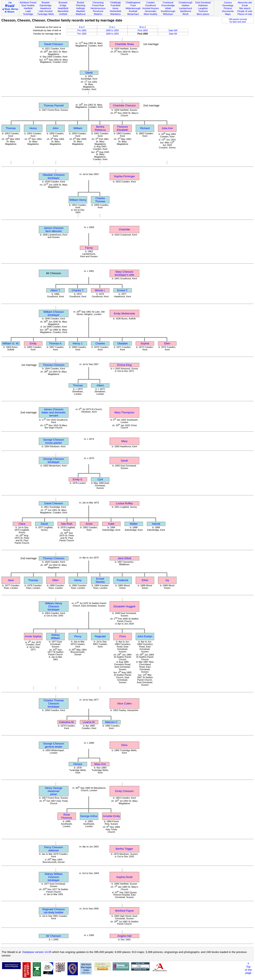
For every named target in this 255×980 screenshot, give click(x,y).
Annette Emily (111, 816)
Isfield (168, 8)
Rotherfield (115, 11)
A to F (82, 27)
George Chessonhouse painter (54, 441)
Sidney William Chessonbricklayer (54, 877)
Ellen (167, 343)
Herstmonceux (98, 8)
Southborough (168, 11)
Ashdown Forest (28, 2)
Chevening (98, 2)
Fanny (89, 248)
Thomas (11, 128)
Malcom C (111, 722)
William (78, 128)
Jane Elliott (124, 558)
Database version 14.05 (37, 952)
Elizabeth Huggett (124, 606)
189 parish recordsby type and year (238, 20)
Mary (124, 441)
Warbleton (115, 14)
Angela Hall (124, 936)
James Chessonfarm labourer (54, 230)
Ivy (167, 580)
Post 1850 (143, 30)
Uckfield (63, 14)
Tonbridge (28, 14)
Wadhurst (81, 14)
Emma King (124, 365)
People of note (245, 11)
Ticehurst (203, 11)
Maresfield (63, 11)
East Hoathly (28, 5)
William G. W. (11, 343)
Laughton (203, 8)
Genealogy (228, 5)
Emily (33, 343)
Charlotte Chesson (124, 105)
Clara (22, 524)
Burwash (63, 2)
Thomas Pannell (54, 105)
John (56, 128)
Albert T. (56, 290)
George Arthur (89, 816)
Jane (11, 580)
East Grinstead (203, 2)
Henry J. (78, 343)
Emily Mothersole (124, 313)
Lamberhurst (185, 8)
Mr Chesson (54, 936)
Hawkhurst (46, 8)
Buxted (81, 2)
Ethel (145, 580)
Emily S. (78, 479)
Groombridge (168, 5)
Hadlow (186, 5)
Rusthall (133, 11)
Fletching (81, 5)
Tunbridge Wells (46, 14)
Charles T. (78, 290)
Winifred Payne (124, 911)
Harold (156, 524)
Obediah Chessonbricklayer (54, 176)
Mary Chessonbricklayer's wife (124, 273)
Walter (134, 524)
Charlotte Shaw (124, 44)
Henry (33, 128)
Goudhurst (150, 5)
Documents (228, 11)
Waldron (98, 14)
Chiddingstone (133, 2)
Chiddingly (115, 2)
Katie (111, 524)
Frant (133, 5)
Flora (123, 636)
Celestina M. (67, 722)
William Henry (78, 200)
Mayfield (80, 11)
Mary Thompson (124, 412)
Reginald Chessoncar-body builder (54, 911)
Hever (115, 8)
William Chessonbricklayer (54, 313)
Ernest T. (123, 290)
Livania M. (89, 722)
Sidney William (56, 636)
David (89, 73)
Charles (100, 343)
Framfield (115, 5)
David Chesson (54, 44)
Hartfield (28, 8)
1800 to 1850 (112, 30)
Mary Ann (100, 764)
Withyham (168, 14)
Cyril (100, 479)
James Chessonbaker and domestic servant (54, 412)
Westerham (133, 14)
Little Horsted (45, 11)
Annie (89, 524)
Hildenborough (133, 8)
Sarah (124, 461)
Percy (78, 636)
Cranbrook (168, 2)
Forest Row (98, 5)
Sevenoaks (151, 11)
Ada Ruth (67, 524)
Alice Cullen (124, 703)
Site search (245, 8)
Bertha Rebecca (100, 128)
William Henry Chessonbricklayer (54, 606)
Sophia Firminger (124, 176)
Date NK (173, 34)
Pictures (228, 8)
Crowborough (186, 2)
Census (228, 2)
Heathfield (63, 8)
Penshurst (98, 11)
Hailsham (203, 5)
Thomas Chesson (54, 365)
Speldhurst (186, 11)
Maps (228, 14)
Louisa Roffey (124, 503)
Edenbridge (46, 5)
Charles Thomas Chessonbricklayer (54, 703)
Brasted (46, 2)
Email (245, 5)
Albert (100, 385)
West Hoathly (150, 14)
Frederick (123, 580)
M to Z (143, 27)
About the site (245, 2)
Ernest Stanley (100, 580)
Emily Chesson (124, 791)
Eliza (124, 745)
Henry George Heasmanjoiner (54, 791)
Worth (186, 14)
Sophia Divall (124, 877)
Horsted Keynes (151, 8)
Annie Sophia (33, 636)
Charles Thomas (100, 200)
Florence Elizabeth (123, 128)
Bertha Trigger (124, 849)
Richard (145, 128)
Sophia (145, 343)
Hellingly (81, 8)
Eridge (63, 5)
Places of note (245, 14)
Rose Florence (67, 816)
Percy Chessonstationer (54, 849)
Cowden (151, 2)
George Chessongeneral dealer (54, 745)
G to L (112, 27)
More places (203, 14)
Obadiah (123, 343)
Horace (78, 764)
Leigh (28, 11)
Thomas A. (55, 343)
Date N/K (173, 30)
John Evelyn (145, 636)
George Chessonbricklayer (54, 460)
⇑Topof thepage (248, 968)
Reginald (100, 636)
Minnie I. (100, 290)
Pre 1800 (82, 30)
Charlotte (124, 229)
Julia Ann (167, 128)
